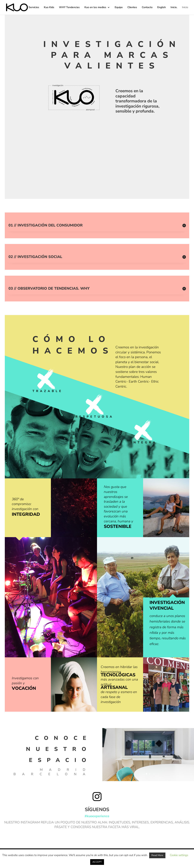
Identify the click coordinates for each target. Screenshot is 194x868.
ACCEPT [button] (97, 862)
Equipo (119, 8)
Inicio (185, 8)
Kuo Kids (49, 8)
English (162, 8)
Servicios (34, 8)
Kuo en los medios (95, 8)
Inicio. (174, 8)
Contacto (147, 8)
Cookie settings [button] (179, 855)
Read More (157, 855)
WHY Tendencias (69, 8)
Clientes (132, 8)
